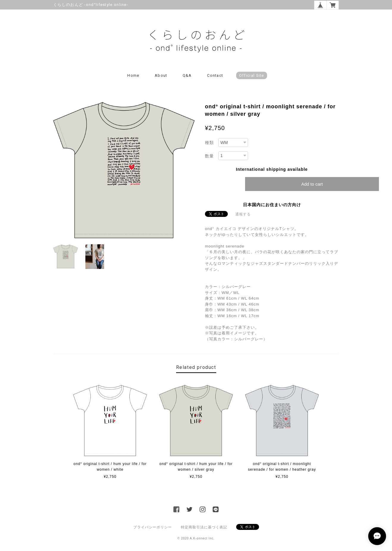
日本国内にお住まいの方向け (272, 205)
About (161, 75)
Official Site (252, 75)
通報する (243, 214)
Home (133, 75)
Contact (215, 75)
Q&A (187, 75)
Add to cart (312, 184)
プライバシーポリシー (153, 527)
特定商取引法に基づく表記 (204, 527)
